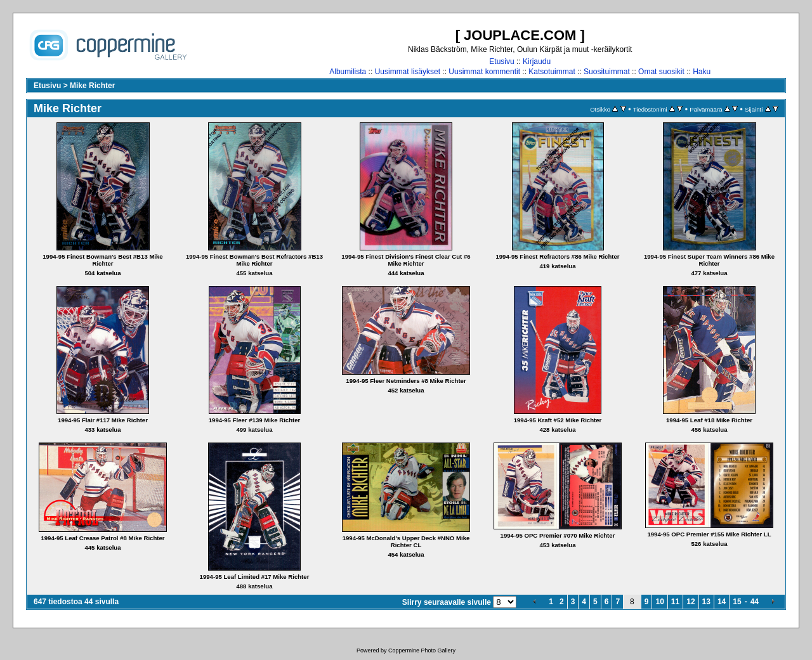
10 (659, 602)
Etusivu (501, 61)
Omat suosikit (661, 72)
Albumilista (348, 72)
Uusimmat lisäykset (408, 72)
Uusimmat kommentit (484, 72)
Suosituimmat (607, 72)
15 (737, 602)
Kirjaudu (537, 61)
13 (706, 602)
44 (755, 602)
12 (691, 602)
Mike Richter (92, 86)
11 (675, 602)
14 (722, 602)
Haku (702, 72)
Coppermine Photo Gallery (422, 650)
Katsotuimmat (552, 72)
